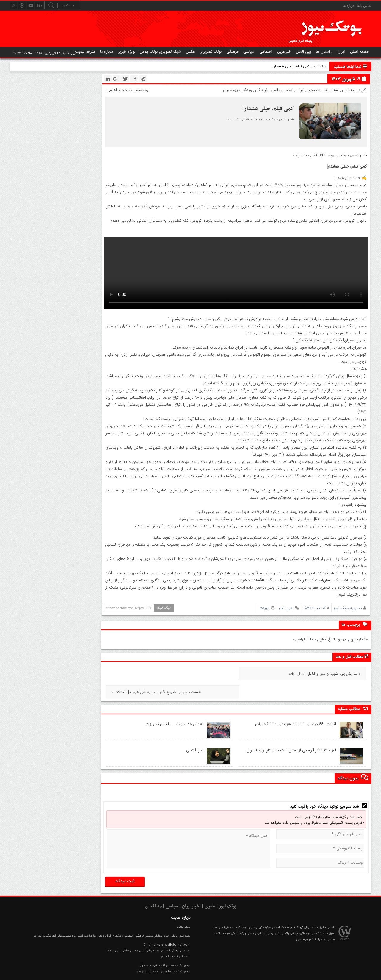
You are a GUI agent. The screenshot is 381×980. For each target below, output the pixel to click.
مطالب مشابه (353, 690)
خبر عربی (284, 52)
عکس (190, 52)
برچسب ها (355, 624)
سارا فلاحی (194, 732)
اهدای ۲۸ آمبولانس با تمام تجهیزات (174, 706)
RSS (311, 972)
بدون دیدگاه (353, 759)
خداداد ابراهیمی (304, 639)
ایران (341, 52)
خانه (363, 972)
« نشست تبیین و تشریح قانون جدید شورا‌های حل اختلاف (157, 674)
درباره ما (349, 6)
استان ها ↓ (324, 52)
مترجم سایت (85, 52)
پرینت (267, 608)
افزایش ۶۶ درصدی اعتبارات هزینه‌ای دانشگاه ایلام (295, 706)
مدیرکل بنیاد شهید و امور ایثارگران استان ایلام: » (325, 674)
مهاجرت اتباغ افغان (333, 639)
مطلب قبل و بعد (352, 657)
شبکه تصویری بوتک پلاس (160, 52)
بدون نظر (286, 608)
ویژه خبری (126, 52)
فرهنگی (233, 52)
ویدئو (247, 90)
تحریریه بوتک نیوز (348, 608)
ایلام (289, 90)
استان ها (332, 90)
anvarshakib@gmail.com (172, 926)
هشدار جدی (360, 639)
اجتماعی (266, 52)
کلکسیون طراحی (306, 921)
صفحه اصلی (360, 52)
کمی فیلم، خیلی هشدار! (268, 109)
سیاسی (249, 52)
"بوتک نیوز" (296, 909)
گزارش (328, 972)
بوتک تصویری (211, 52)
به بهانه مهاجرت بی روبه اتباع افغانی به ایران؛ (260, 119)
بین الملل (303, 52)
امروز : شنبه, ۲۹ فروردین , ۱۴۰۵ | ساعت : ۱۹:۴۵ (48, 53)
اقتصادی (314, 90)
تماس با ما (364, 6)
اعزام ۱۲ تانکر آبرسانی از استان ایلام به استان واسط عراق (291, 732)
